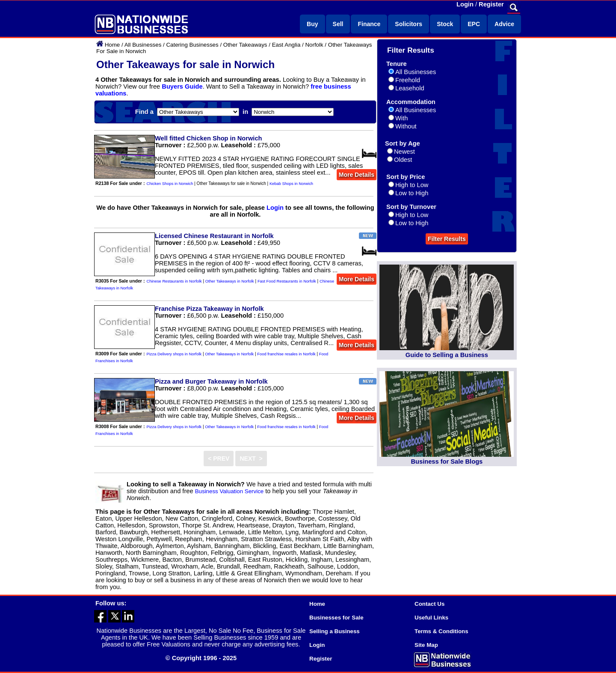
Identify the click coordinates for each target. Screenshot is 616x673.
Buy (312, 24)
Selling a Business (335, 631)
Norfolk (314, 45)
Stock (445, 24)
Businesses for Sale (336, 618)
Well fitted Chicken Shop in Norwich (209, 138)
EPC (474, 24)
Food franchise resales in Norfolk (286, 354)
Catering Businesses (192, 45)
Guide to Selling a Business (447, 355)
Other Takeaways (245, 45)
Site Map (426, 645)
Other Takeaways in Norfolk (230, 281)
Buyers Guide (182, 86)
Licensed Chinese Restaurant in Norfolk (214, 236)
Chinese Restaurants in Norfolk (174, 281)
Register (491, 4)
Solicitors (409, 24)
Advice (504, 24)
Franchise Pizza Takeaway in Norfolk (209, 309)
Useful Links (431, 618)
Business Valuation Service (230, 491)
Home (113, 45)
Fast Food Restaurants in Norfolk (287, 281)
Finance (369, 24)
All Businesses (143, 45)
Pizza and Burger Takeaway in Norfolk (211, 381)
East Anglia (286, 45)
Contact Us (429, 604)
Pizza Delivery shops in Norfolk (174, 354)
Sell (338, 24)
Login (465, 4)
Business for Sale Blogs (447, 462)
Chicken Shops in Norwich (170, 184)
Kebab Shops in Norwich (291, 184)
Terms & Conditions (441, 631)
